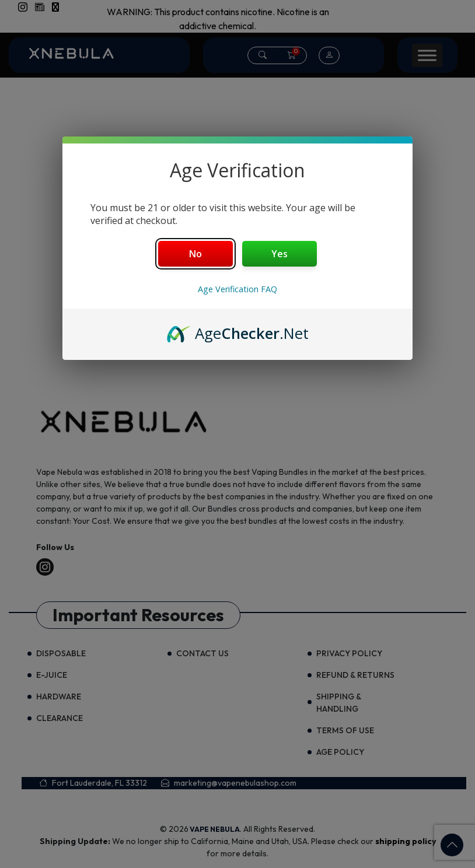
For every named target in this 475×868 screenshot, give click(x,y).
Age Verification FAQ (237, 289)
